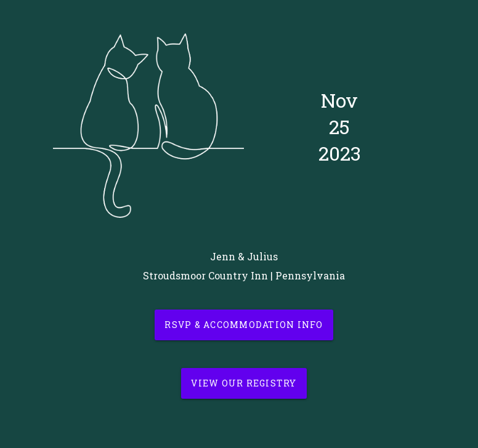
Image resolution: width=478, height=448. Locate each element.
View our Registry (244, 383)
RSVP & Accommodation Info (244, 325)
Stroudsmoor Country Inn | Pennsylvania (244, 275)
